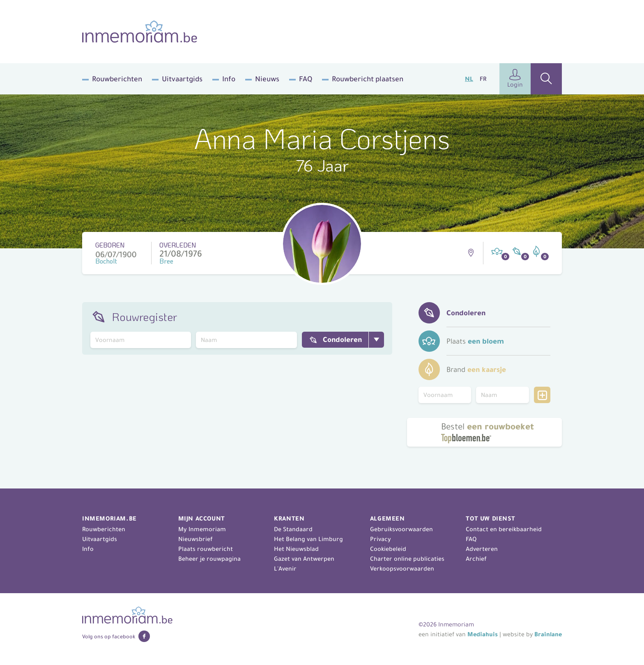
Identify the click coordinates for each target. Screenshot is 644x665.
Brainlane (548, 634)
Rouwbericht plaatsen (368, 79)
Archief (476, 559)
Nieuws (267, 79)
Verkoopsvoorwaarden (402, 569)
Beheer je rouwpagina (209, 559)
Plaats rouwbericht (206, 549)
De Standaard (293, 529)
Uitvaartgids (182, 79)
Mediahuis (483, 634)
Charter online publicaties (407, 559)
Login (515, 79)
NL (469, 79)
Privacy (381, 539)
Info (229, 79)
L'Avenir (285, 569)
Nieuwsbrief (195, 539)
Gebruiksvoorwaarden (401, 529)
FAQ (306, 79)
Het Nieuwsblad (296, 549)
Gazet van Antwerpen (304, 559)
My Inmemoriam (202, 529)
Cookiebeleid (388, 549)
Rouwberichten (117, 79)
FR (483, 79)
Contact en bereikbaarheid (504, 529)
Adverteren (482, 549)
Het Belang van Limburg (308, 539)
